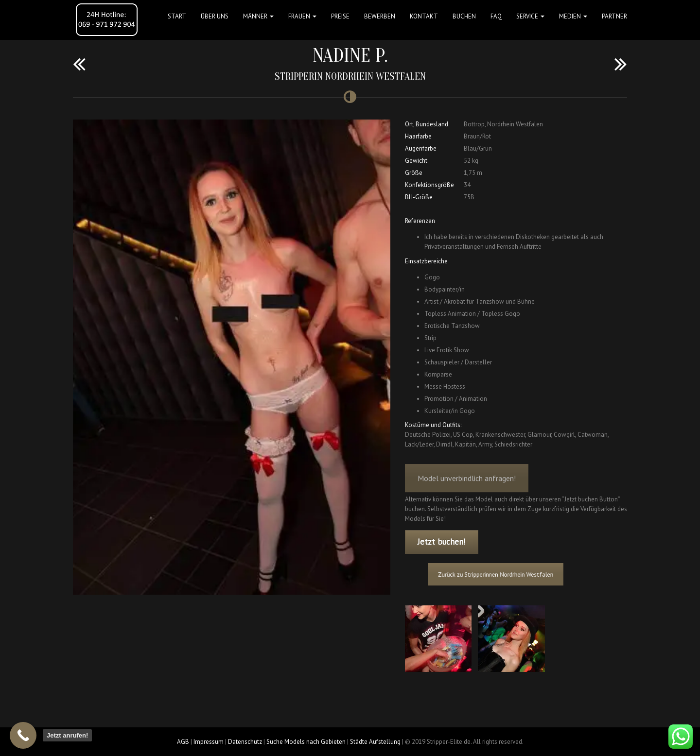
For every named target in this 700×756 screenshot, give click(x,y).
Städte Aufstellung (375, 742)
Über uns (215, 16)
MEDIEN (573, 16)
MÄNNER (258, 16)
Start (177, 16)
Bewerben (380, 16)
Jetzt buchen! (441, 542)
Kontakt (424, 16)
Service (530, 16)
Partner (614, 16)
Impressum (209, 742)
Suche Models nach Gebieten (306, 742)
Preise (340, 16)
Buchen (464, 16)
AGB (183, 742)
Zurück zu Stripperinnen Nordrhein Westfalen (499, 574)
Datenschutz (245, 742)
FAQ (496, 16)
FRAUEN (302, 16)
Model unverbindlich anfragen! (467, 484)
